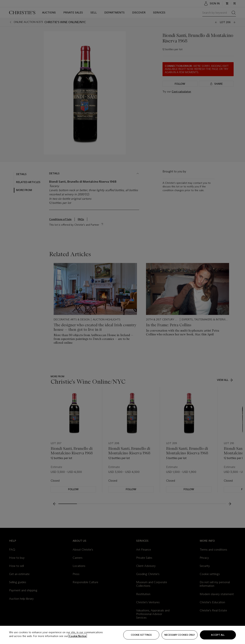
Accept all (218, 635)
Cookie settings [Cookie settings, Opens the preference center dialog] (141, 635)
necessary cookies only (180, 635)
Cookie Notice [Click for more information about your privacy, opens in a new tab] (78, 636)
